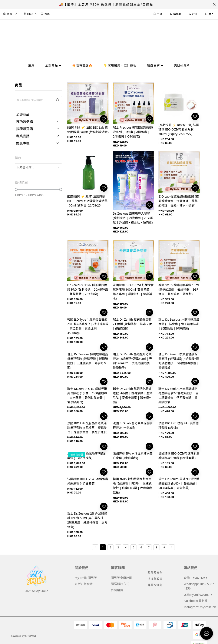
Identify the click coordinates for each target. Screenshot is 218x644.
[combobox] (38, 167)
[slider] (16, 189)
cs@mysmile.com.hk (198, 595)
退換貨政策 (155, 579)
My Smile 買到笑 (86, 578)
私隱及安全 (155, 573)
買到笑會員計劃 (122, 578)
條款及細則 (155, 585)
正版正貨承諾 (84, 584)
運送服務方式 (120, 584)
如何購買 (117, 590)
